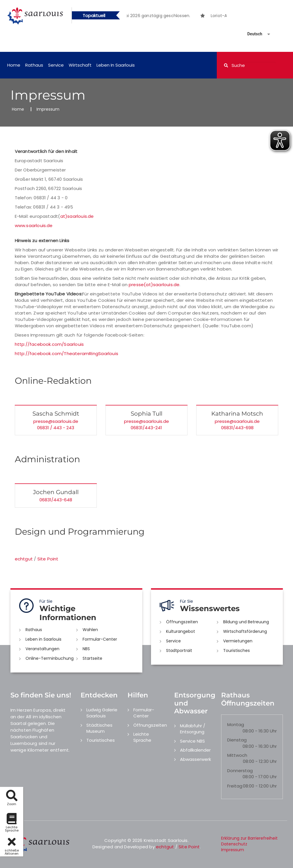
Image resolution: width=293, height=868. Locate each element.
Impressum (233, 850)
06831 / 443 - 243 (56, 428)
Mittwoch (237, 755)
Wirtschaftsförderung (245, 631)
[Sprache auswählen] (252, 34)
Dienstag (237, 740)
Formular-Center (100, 639)
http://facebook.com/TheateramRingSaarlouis (67, 353)
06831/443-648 (56, 500)
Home (14, 65)
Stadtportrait (179, 650)
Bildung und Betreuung (246, 622)
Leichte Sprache (142, 737)
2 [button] (177, 17)
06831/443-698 (237, 428)
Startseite (92, 658)
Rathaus (34, 65)
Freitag (235, 786)
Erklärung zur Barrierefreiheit (249, 838)
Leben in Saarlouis (116, 65)
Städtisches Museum (99, 728)
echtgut (24, 559)
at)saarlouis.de (77, 216)
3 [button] (185, 17)
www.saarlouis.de (34, 225)
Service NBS (192, 741)
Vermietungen (238, 641)
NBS (86, 649)
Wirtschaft (80, 65)
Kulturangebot (181, 631)
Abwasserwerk (195, 759)
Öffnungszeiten (182, 622)
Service (56, 65)
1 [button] (168, 17)
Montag (236, 724)
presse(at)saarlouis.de (154, 285)
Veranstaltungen (42, 649)
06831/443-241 (146, 428)
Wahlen (90, 630)
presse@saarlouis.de (56, 421)
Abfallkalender (195, 750)
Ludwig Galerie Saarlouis (102, 713)
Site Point (48, 559)
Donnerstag (240, 771)
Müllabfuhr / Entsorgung (193, 729)
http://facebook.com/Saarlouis (49, 344)
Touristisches (236, 650)
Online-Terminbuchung (50, 658)
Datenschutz (234, 844)
